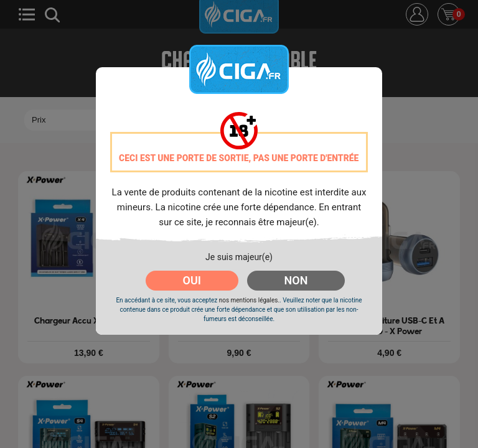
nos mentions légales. (249, 300)
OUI (192, 280)
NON (296, 280)
